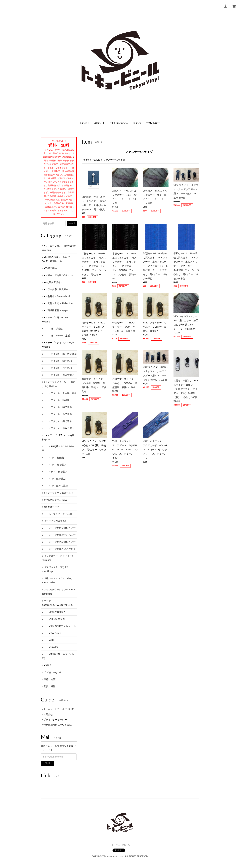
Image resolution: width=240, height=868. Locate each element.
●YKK (49, 640)
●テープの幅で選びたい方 (60, 528)
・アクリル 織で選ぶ (58, 421)
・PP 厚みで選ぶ (56, 486)
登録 (47, 763)
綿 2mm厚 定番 (57, 336)
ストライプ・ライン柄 (58, 514)
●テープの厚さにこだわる (60, 549)
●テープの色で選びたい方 (60, 542)
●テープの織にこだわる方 (60, 535)
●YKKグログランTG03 (56, 500)
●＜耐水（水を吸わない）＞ (58, 275)
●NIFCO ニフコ (54, 619)
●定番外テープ (51, 507)
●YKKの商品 (50, 268)
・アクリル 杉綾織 (57, 400)
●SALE (96, 160)
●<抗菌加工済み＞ (53, 282)
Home (86, 160)
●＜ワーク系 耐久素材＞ (57, 289)
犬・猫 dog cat (52, 672)
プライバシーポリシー (55, 720)
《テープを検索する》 (55, 521)
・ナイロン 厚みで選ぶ (59, 375)
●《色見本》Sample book (57, 296)
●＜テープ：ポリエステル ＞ (59, 493)
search (72, 223)
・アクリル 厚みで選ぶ (59, 428)
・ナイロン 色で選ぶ (58, 368)
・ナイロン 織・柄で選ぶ (60, 354)
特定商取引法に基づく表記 (57, 725)
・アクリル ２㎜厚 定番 (60, 393)
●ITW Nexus (53, 633)
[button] (119, 123)
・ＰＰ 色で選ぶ (55, 472)
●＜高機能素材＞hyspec (56, 310)
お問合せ (48, 714)
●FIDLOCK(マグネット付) (60, 626)
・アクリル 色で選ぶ (58, 414)
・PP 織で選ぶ (55, 479)
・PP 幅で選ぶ (55, 465)
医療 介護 (50, 679)
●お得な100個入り (56, 612)
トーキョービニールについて (59, 709)
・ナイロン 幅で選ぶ (58, 361)
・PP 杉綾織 (54, 458)
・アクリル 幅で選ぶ (58, 407)
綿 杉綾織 (53, 329)
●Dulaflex (51, 647)
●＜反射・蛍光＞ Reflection (58, 303)
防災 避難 (50, 686)
